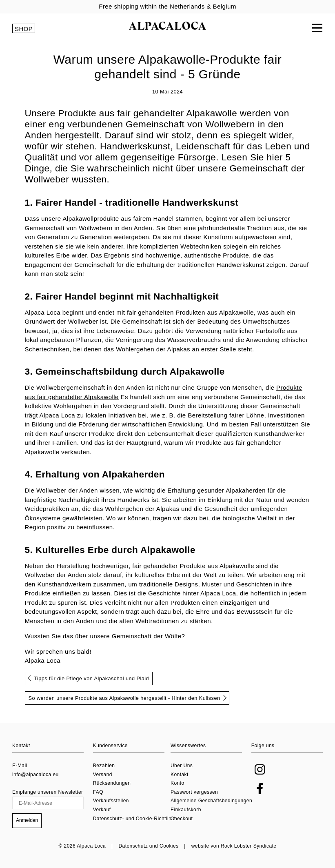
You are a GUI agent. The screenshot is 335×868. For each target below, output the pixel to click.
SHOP (24, 29)
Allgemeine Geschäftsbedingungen (211, 801)
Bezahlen (104, 766)
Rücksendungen (112, 783)
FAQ (98, 792)
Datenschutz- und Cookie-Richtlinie (134, 819)
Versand (103, 775)
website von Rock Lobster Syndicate (234, 846)
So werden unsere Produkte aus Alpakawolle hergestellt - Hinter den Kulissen (128, 698)
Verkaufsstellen (111, 801)
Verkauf (102, 810)
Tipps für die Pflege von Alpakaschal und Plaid (88, 678)
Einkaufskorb (186, 810)
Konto (177, 783)
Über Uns (182, 766)
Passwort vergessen (194, 792)
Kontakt (180, 775)
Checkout (182, 819)
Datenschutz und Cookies (148, 846)
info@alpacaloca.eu (35, 775)
